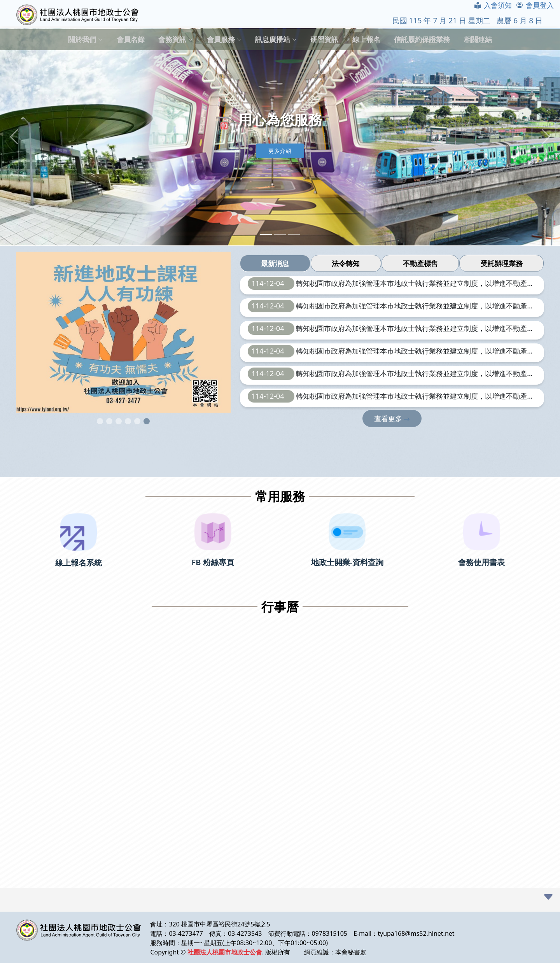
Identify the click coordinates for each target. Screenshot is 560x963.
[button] (14, 137)
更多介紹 (280, 151)
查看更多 (392, 418)
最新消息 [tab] (275, 263)
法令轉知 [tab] (346, 263)
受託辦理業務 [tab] (502, 263)
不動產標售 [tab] (420, 263)
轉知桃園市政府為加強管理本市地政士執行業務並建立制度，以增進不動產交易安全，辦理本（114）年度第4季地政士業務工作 (415, 329)
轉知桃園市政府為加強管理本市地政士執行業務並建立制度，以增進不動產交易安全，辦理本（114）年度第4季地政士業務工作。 (415, 284)
